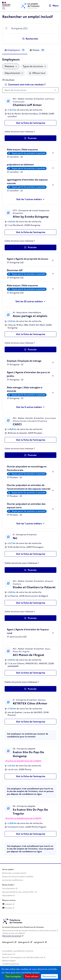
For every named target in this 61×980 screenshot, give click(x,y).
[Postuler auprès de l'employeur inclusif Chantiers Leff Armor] (31, 138)
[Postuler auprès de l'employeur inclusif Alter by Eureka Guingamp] (31, 247)
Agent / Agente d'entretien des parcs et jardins (28, 374)
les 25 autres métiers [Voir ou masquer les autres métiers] (32, 301)
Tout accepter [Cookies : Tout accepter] (13, 976)
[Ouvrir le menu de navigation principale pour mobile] (52, 6)
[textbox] (29, 90)
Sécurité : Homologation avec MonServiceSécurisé (23, 957)
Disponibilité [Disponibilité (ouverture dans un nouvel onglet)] (7, 896)
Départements (12, 73)
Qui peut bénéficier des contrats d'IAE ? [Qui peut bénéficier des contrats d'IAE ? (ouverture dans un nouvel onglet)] (18, 892)
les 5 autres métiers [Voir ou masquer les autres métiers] (32, 407)
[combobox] (33, 28)
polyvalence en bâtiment (20, 165)
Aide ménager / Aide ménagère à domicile (25, 389)
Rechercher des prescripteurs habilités (18, 877)
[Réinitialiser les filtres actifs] (37, 73)
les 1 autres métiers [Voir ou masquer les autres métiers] (32, 199)
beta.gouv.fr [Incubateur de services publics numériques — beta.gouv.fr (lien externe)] (8, 942)
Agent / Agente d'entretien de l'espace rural (28, 631)
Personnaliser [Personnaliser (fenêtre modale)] (50, 976)
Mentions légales (9, 961)
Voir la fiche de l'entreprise (31, 123)
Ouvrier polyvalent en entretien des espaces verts (26, 506)
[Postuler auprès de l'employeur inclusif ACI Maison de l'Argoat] (31, 689)
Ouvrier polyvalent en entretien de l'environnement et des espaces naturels (29, 487)
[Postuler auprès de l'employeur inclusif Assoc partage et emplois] (31, 349)
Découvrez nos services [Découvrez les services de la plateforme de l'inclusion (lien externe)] (12, 936)
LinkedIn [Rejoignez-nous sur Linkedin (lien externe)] (7, 904)
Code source (7, 954)
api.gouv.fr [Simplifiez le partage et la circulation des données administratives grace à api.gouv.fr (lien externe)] (39, 942)
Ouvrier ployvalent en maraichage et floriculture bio (27, 468)
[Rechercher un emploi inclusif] (31, 39)
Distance (9, 66)
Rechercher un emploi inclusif (14, 873)
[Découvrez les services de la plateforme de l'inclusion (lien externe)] (13, 921)
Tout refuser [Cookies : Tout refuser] (32, 976)
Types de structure (33, 66)
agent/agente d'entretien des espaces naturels (27, 181)
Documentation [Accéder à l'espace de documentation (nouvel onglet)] (9, 889)
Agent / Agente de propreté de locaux (28, 259)
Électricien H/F (15, 270)
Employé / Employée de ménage (24, 361)
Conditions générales (11, 964)
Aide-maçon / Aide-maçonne (22, 150)
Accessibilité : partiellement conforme (18, 951)
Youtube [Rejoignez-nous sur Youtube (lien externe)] (7, 908)
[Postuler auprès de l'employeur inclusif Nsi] (31, 570)
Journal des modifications (13, 880)
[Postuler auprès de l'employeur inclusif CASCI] (31, 455)
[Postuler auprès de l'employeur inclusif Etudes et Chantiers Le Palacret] (31, 618)
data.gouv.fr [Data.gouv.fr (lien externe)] (24, 942)
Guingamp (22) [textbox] (19, 28)
